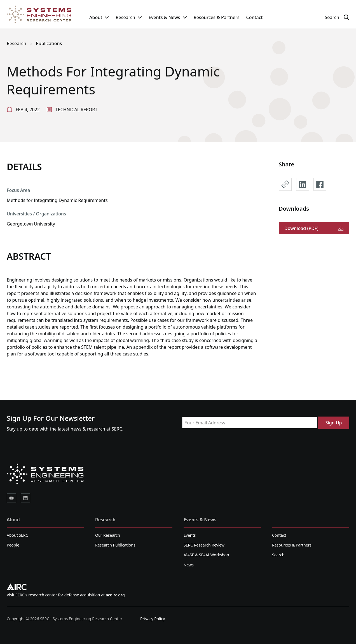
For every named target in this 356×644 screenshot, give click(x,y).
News (189, 565)
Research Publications (115, 545)
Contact (254, 17)
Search (278, 555)
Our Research (108, 535)
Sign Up (334, 423)
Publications (49, 43)
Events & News (168, 17)
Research (129, 17)
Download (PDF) (314, 228)
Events (190, 535)
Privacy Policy (153, 619)
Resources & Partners (217, 17)
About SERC (17, 535)
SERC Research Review (204, 545)
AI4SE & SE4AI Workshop (206, 555)
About (99, 17)
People (13, 545)
